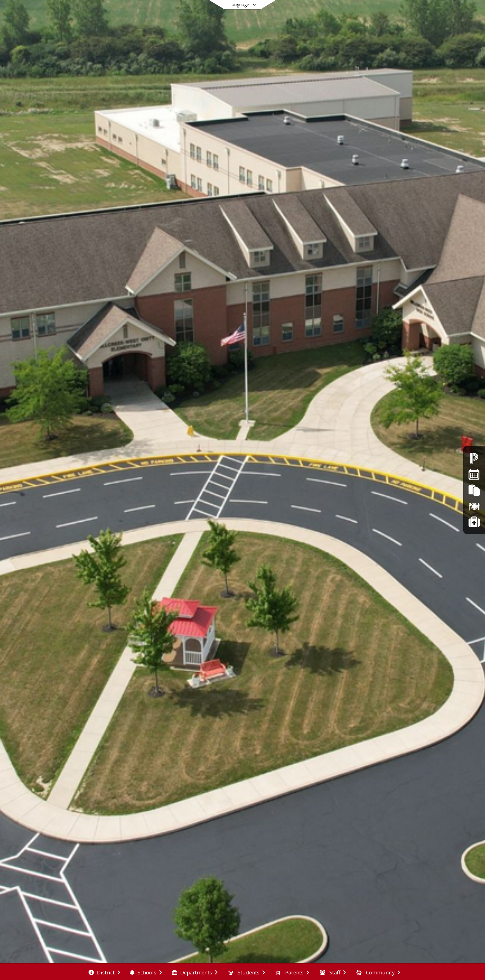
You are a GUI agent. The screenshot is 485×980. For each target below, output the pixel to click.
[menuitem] (104, 972)
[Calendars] (474, 474)
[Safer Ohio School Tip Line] (474, 522)
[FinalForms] (474, 490)
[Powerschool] (474, 458)
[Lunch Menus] (474, 506)
